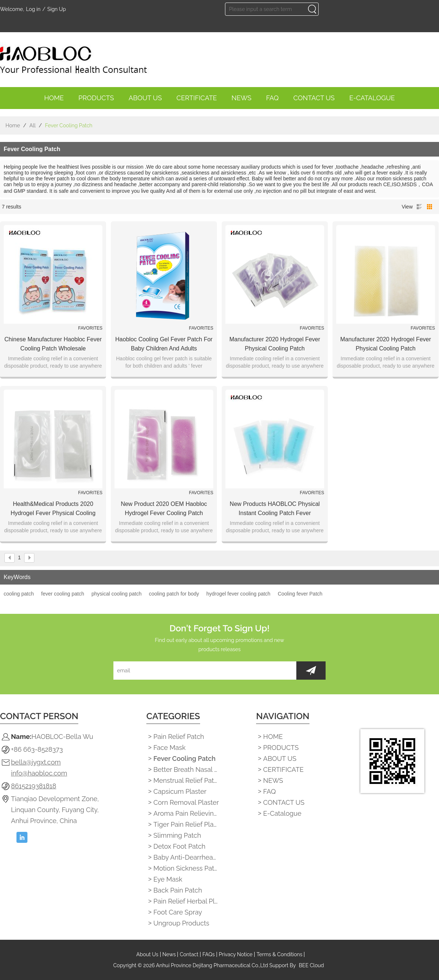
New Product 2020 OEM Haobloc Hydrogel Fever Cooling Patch (164, 508)
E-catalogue (372, 100)
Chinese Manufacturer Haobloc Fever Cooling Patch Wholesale (53, 344)
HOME (54, 100)
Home (13, 125)
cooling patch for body (174, 594)
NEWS (241, 100)
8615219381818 (34, 786)
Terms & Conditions (279, 954)
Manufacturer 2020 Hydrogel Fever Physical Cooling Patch (275, 344)
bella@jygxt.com (36, 762)
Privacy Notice (236, 954)
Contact (189, 954)
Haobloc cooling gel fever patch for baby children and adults (164, 344)
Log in (33, 9)
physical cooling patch (117, 594)
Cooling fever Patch (300, 594)
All (32, 125)
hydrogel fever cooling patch (238, 594)
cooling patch (19, 594)
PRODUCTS (96, 100)
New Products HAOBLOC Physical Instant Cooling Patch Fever (275, 508)
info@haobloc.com (39, 773)
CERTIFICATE (197, 100)
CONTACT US (314, 100)
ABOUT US (145, 100)
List (419, 207)
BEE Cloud (312, 965)
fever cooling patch (63, 594)
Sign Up (57, 9)
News (169, 954)
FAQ (272, 100)
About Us (147, 954)
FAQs (209, 954)
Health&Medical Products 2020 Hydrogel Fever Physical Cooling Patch (53, 509)
